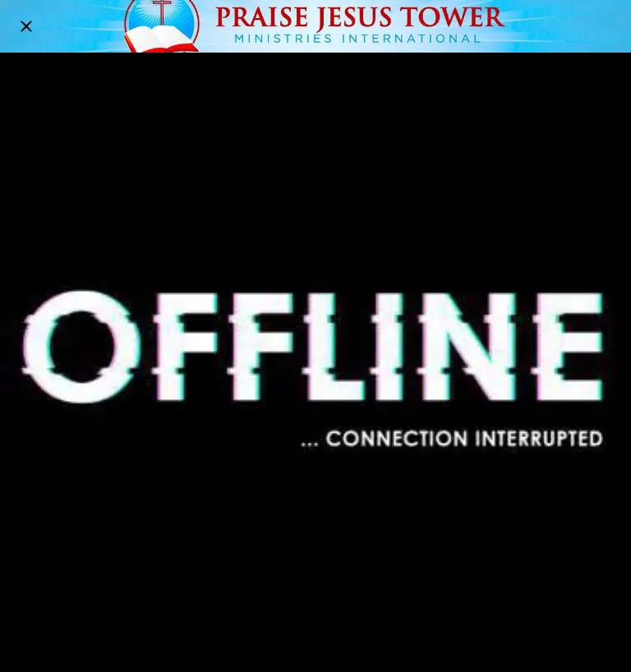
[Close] (26, 26)
